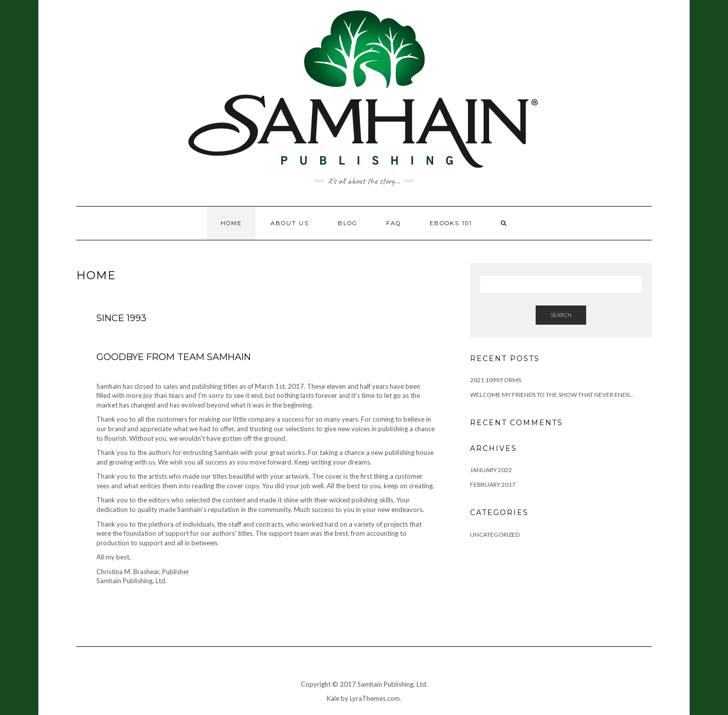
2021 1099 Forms (496, 380)
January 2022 (491, 470)
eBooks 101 (451, 223)
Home (231, 223)
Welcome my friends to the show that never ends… (552, 395)
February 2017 (493, 484)
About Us (290, 223)
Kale (333, 698)
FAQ (394, 223)
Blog (348, 223)
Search (561, 315)
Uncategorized (495, 534)
